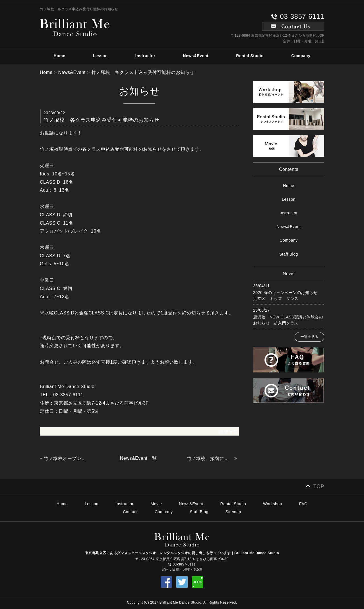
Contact (130, 512)
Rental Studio (250, 56)
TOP (319, 486)
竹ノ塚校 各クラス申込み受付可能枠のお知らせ (143, 72)
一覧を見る (309, 337)
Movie (156, 504)
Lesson (100, 56)
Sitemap (233, 512)
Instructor (145, 56)
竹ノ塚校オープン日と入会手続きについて (67, 458)
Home (60, 56)
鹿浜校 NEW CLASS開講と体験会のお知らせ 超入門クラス (288, 320)
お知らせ (228, 431)
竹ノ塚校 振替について (210, 458)
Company (301, 56)
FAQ (303, 504)
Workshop (273, 504)
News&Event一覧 (138, 458)
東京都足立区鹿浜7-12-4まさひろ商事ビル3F (101, 403)
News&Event (196, 56)
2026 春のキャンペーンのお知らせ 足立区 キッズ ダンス (287, 296)
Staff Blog (288, 254)
